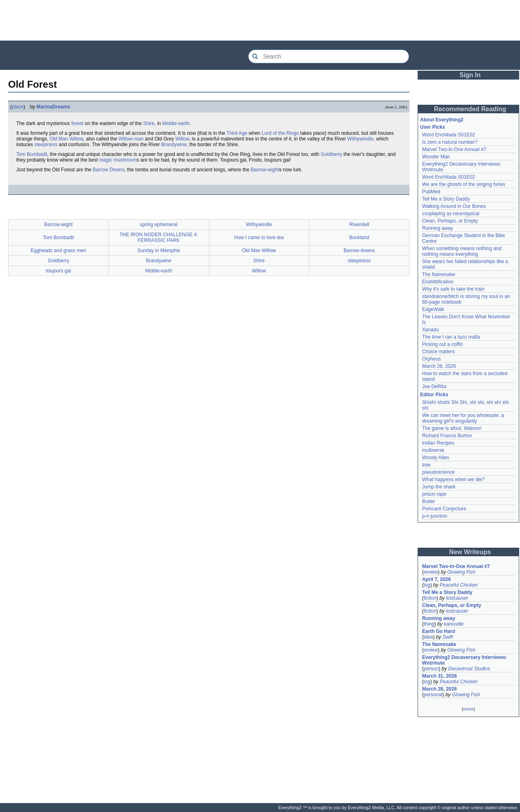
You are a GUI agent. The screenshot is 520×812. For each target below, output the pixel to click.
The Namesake (439, 274)
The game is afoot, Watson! (452, 428)
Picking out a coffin (443, 344)
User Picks (432, 127)
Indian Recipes (438, 443)
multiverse (433, 450)
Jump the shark (439, 487)
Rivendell (359, 225)
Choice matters (439, 352)
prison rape (434, 494)
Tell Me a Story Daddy (446, 199)
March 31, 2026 (439, 676)
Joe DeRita (434, 387)
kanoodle (454, 624)
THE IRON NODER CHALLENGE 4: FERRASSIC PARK (159, 238)
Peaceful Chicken (458, 585)
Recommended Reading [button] (470, 109)
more (468, 709)
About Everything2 (442, 120)
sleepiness (46, 145)
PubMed (431, 192)
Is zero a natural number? (450, 142)
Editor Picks (434, 395)
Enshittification (438, 282)
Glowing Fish (461, 572)
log (427, 585)
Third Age (237, 133)
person (431, 669)
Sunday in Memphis (159, 251)
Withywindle (360, 139)
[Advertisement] (260, 20)
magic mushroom (118, 160)
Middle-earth (176, 123)
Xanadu (430, 330)
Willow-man (131, 139)
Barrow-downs (359, 251)
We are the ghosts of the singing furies (464, 184)
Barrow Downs (108, 170)
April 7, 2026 (437, 579)
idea (428, 637)
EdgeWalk (433, 309)
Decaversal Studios (469, 669)
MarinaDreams (53, 107)
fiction (430, 598)
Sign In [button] (470, 75)
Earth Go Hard (439, 631)
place (18, 107)
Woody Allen (436, 458)
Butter (429, 501)
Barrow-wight (265, 170)
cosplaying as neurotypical (451, 214)
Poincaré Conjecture (444, 509)
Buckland (359, 238)
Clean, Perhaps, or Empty (450, 221)
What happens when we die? (453, 479)
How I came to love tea (259, 238)
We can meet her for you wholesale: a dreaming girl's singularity (463, 418)
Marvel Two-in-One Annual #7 (454, 149)
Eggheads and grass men (58, 251)
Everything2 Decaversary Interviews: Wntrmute (465, 660)
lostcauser (457, 598)
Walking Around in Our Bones (454, 206)
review (431, 572)
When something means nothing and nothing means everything (462, 251)
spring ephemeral (159, 225)
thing (429, 624)
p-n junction (435, 516)
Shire (149, 123)
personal (433, 695)
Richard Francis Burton (447, 436)
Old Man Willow (66, 139)
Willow (182, 139)
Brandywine (174, 145)
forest (77, 123)
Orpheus (431, 359)
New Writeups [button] (470, 552)
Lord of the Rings (280, 133)
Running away (438, 228)
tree (426, 465)
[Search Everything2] (329, 56)
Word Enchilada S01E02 (449, 135)
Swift (448, 637)
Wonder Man (436, 157)
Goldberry (332, 154)
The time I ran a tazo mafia (451, 337)
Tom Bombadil (32, 154)
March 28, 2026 (439, 366)
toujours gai (58, 271)
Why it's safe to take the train (453, 289)
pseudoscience (438, 472)
